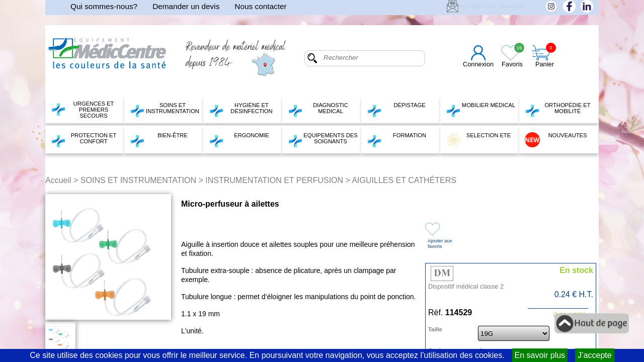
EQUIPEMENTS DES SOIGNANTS (323, 140)
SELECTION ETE (478, 140)
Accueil (58, 180)
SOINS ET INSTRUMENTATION (165, 110)
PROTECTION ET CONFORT (84, 140)
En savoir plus (540, 355)
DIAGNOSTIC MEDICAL (318, 110)
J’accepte (595, 355)
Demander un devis (186, 6)
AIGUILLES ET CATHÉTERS (404, 180)
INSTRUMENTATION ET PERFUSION (274, 180)
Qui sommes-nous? (104, 6)
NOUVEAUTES (556, 140)
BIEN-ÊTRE (159, 140)
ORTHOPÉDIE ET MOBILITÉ (558, 110)
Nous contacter (260, 6)
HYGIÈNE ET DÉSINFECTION (241, 110)
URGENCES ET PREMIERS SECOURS (82, 110)
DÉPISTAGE (396, 110)
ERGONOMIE (239, 140)
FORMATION (396, 140)
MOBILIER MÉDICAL (480, 110)
